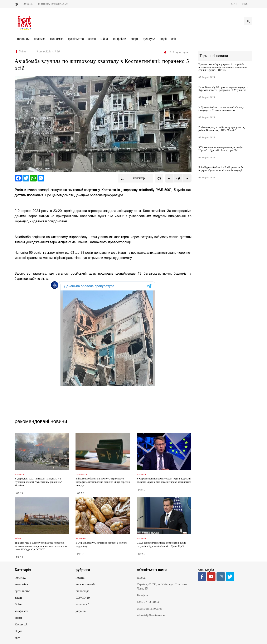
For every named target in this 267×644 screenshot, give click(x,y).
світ (17, 638)
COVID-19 (83, 598)
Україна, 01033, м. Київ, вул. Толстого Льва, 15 (162, 586)
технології (82, 604)
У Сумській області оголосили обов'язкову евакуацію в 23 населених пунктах (221, 109)
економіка (21, 584)
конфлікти (21, 611)
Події (18, 631)
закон (18, 598)
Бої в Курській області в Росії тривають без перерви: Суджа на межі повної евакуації (222, 169)
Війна (18, 604)
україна (81, 611)
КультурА (21, 624)
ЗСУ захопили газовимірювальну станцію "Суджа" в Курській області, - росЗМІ (221, 149)
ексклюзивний (85, 584)
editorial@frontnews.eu (151, 615)
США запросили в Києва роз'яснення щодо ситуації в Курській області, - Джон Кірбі (161, 544)
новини (81, 578)
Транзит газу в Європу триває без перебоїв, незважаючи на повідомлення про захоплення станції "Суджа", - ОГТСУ (41, 546)
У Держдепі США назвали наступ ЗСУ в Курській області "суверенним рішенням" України (38, 482)
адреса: (142, 578)
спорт (18, 618)
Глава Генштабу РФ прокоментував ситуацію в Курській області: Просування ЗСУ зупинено (223, 89)
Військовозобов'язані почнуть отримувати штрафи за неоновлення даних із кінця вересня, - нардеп (103, 482)
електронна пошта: (149, 609)
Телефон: (143, 595)
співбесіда (82, 591)
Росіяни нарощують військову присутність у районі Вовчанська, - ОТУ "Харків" (222, 129)
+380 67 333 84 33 (148, 602)
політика (20, 578)
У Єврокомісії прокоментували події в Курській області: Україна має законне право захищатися (164, 480)
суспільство (22, 591)
